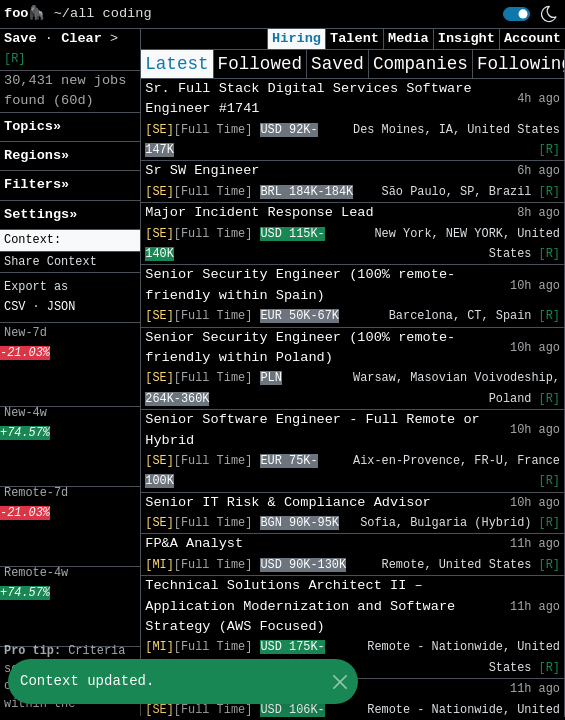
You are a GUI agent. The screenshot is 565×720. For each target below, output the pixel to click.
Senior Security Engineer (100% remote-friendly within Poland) (300, 347)
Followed (260, 64)
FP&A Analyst (194, 543)
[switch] (516, 14)
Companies (420, 64)
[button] (70, 240)
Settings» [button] (40, 214)
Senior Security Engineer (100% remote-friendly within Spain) (300, 284)
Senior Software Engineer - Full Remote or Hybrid (312, 429)
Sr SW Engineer (202, 170)
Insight (466, 38)
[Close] (339, 681)
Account (532, 38)
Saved (337, 64)
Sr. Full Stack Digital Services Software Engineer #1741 (308, 98)
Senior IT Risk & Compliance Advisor (288, 502)
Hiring (296, 38)
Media (408, 38)
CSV (14, 307)
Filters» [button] (36, 184)
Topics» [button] (32, 126)
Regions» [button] (36, 155)
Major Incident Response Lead (259, 212)
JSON (61, 307)
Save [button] (24, 38)
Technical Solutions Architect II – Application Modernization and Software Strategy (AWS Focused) (300, 606)
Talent (354, 38)
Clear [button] (85, 38)
